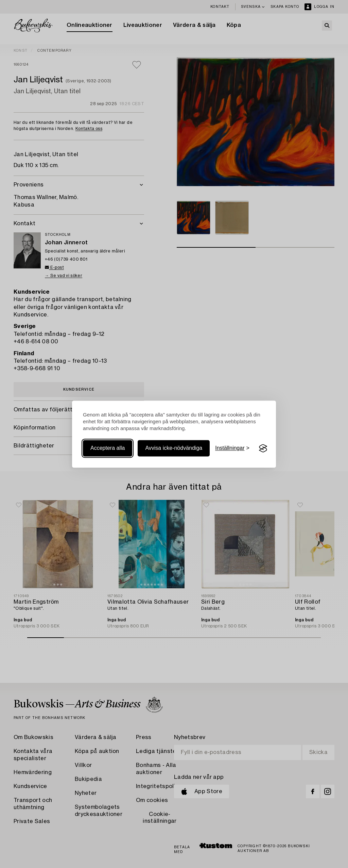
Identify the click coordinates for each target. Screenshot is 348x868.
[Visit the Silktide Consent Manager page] (263, 448)
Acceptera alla (108, 448)
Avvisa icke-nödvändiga (174, 448)
